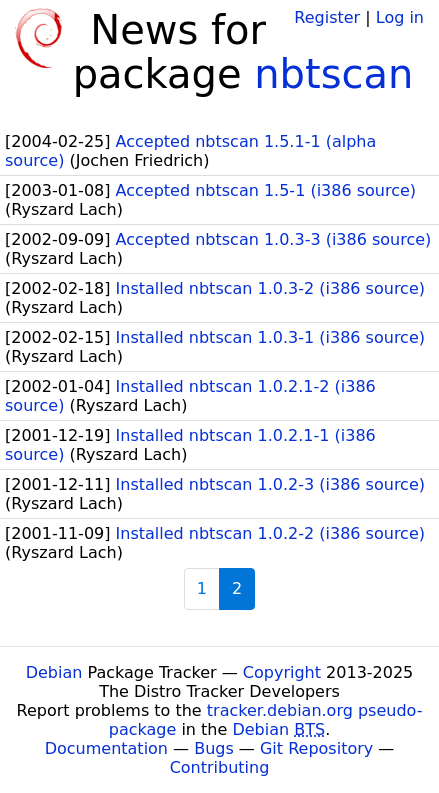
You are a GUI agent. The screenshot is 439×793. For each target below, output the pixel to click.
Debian (54, 672)
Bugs (214, 748)
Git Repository (316, 748)
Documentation (106, 748)
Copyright (282, 672)
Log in (400, 17)
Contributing (220, 767)
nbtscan (333, 74)
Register (327, 17)
